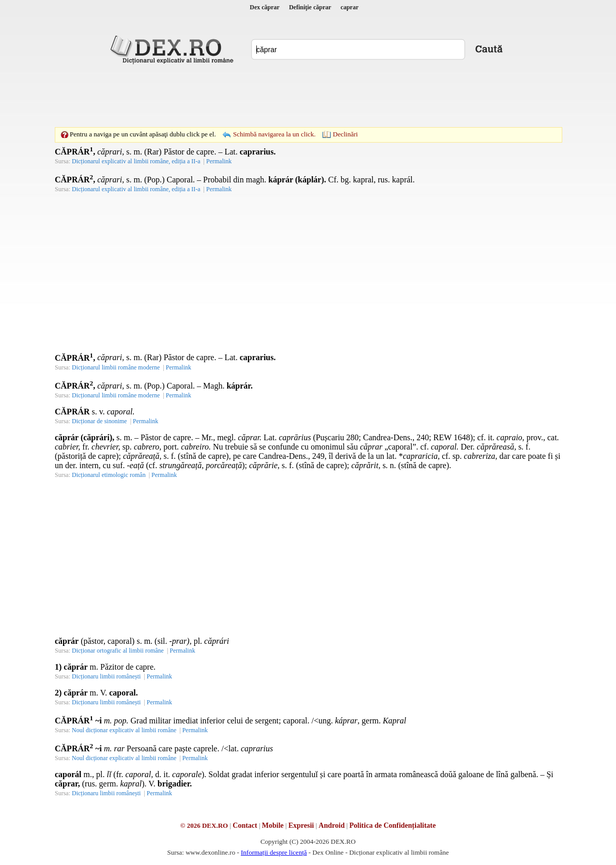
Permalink (219, 161)
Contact (245, 825)
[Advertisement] (308, 96)
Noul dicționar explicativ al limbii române (124, 730)
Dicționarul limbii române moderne (116, 367)
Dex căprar (265, 7)
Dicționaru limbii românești (106, 676)
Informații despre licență (274, 852)
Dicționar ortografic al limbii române (118, 651)
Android (332, 825)
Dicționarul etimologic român (109, 475)
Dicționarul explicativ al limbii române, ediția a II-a (136, 161)
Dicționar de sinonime (99, 421)
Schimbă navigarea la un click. (274, 134)
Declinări (345, 134)
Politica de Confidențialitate (392, 825)
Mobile (273, 825)
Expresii (301, 825)
